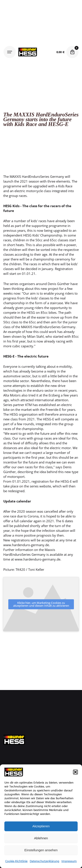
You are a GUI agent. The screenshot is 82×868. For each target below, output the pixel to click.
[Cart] (72, 52)
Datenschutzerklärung (44, 861)
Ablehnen (41, 838)
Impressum (69, 861)
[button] (75, 772)
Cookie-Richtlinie (16, 861)
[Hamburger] (10, 52)
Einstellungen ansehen (41, 850)
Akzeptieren (41, 826)
